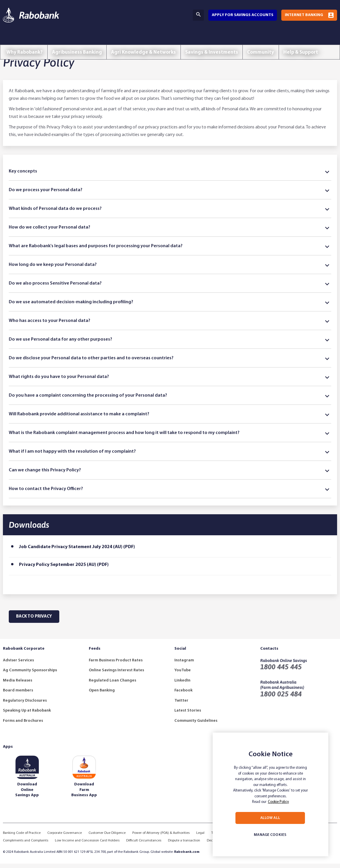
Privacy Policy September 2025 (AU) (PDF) (64, 569)
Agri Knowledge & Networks (150, 40)
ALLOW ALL (270, 818)
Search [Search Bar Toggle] (198, 15)
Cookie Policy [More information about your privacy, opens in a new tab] (278, 802)
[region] (270, 794)
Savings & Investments (221, 40)
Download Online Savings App (27, 794)
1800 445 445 (281, 671)
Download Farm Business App (84, 794)
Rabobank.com (187, 856)
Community (272, 40)
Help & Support (315, 40)
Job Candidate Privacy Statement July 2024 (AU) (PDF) (77, 551)
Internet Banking (304, 15)
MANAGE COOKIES (270, 835)
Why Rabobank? (26, 40)
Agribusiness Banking (81, 40)
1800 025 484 (281, 698)
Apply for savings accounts (243, 15)
